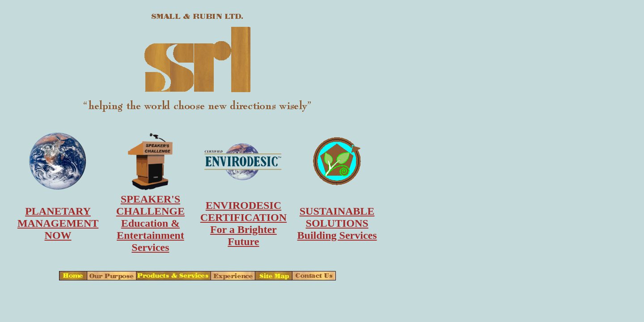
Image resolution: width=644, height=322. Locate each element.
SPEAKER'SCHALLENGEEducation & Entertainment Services (150, 223)
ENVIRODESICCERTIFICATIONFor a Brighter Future (244, 223)
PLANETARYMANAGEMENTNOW (58, 223)
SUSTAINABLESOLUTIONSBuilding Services (337, 223)
